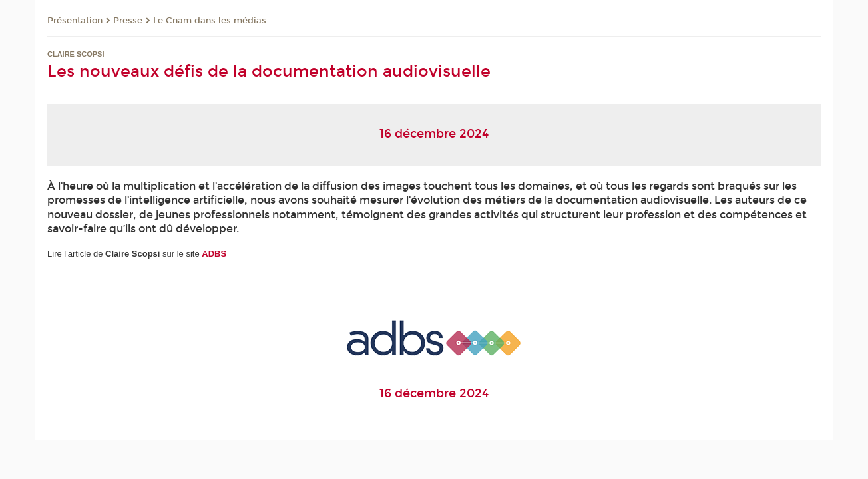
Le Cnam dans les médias (210, 21)
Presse (128, 21)
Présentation (75, 21)
